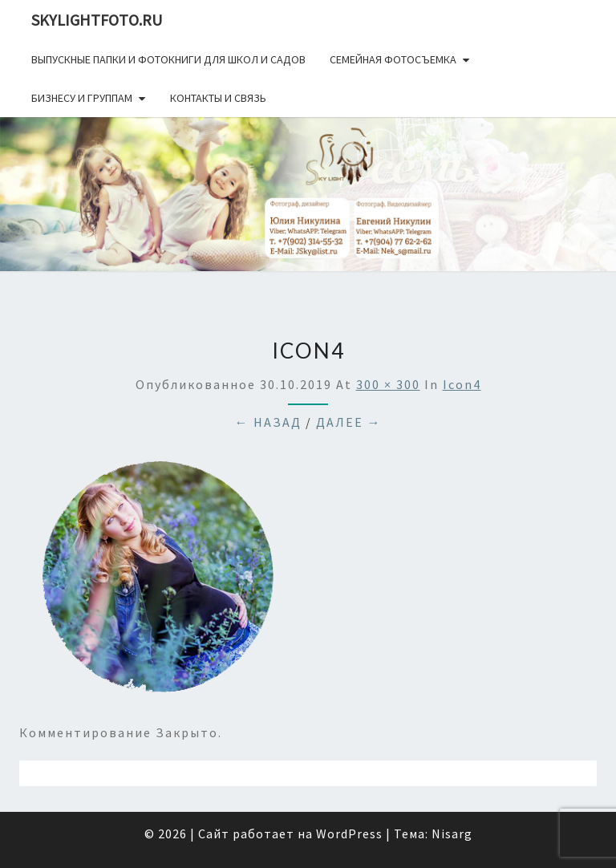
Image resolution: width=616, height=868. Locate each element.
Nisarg (452, 834)
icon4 (462, 384)
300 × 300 (388, 384)
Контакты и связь (218, 98)
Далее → (349, 422)
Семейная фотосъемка (393, 59)
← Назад (268, 422)
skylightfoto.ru (97, 20)
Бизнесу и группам (82, 98)
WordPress (349, 834)
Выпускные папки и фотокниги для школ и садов (168, 59)
